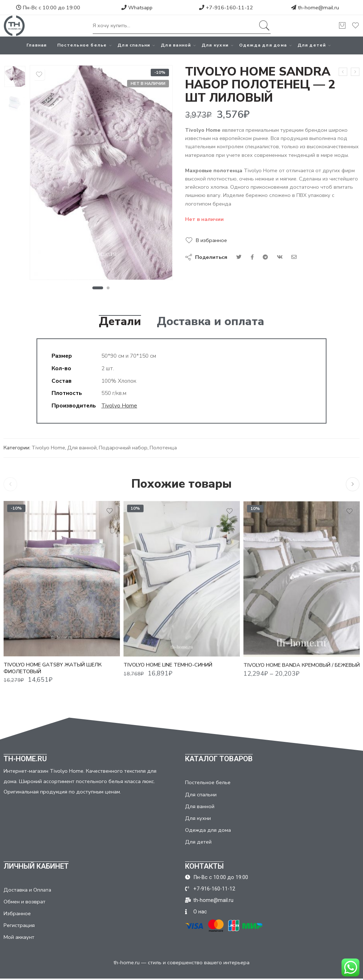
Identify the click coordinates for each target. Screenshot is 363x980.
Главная (37, 45)
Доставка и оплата (210, 322)
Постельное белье (82, 45)
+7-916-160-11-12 (226, 8)
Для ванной (176, 45)
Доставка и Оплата (27, 890)
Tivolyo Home (119, 405)
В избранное (211, 240)
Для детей (312, 45)
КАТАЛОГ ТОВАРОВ (219, 759)
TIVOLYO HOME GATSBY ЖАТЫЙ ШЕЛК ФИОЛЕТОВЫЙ (53, 672)
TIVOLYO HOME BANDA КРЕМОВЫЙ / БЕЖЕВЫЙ (302, 671)
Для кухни (215, 45)
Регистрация (19, 925)
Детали (120, 322)
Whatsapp (137, 8)
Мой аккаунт (19, 937)
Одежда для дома (263, 45)
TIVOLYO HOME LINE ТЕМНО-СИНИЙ (168, 670)
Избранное (17, 913)
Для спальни (134, 45)
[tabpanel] (101, 174)
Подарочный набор (123, 448)
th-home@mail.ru (318, 8)
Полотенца (163, 448)
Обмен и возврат (25, 902)
